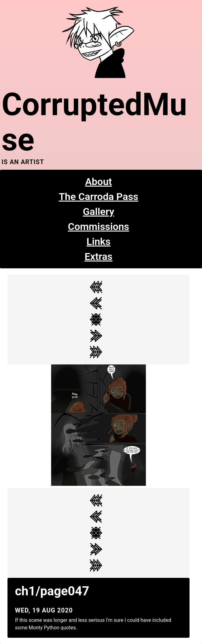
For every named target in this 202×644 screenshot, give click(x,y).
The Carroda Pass (98, 197)
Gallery (99, 212)
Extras (99, 256)
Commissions (99, 227)
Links (99, 241)
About (99, 182)
